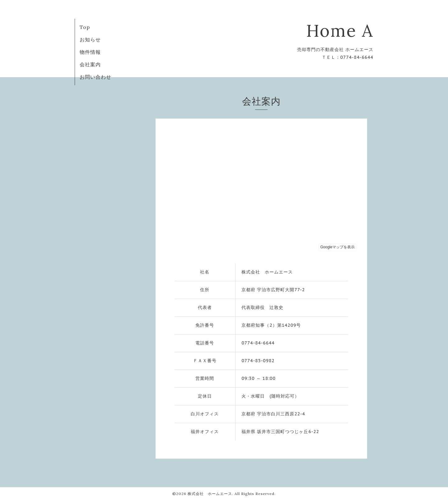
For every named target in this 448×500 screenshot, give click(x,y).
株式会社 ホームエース (210, 494)
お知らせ (90, 40)
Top (85, 27)
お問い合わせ (96, 77)
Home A (340, 31)
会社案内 (90, 64)
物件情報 (90, 52)
